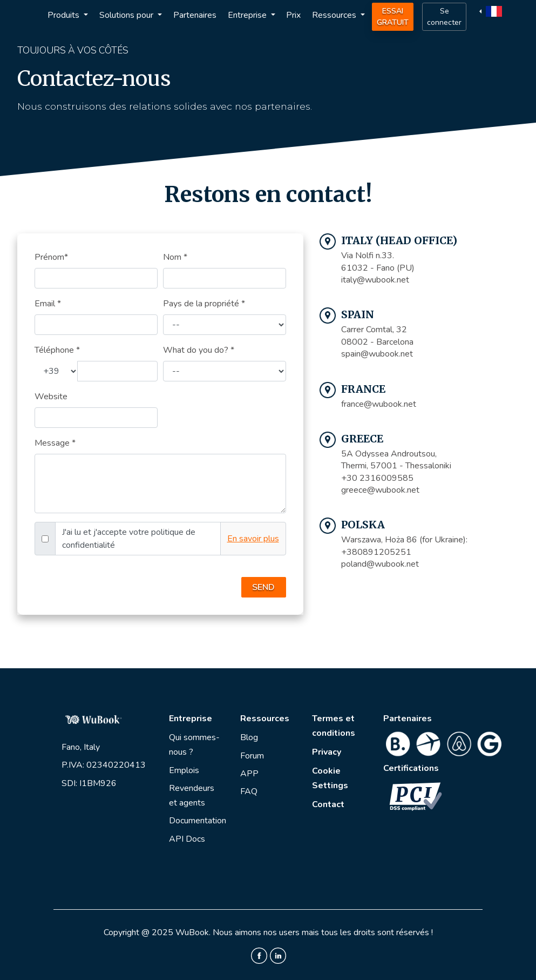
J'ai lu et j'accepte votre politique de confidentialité (129, 539)
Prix (293, 15)
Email (48, 304)
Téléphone (57, 350)
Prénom (51, 257)
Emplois (184, 770)
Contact (328, 804)
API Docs (187, 839)
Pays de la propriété (204, 304)
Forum (252, 756)
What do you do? (199, 350)
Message (55, 443)
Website (51, 397)
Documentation (198, 821)
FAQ (249, 791)
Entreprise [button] (248, 15)
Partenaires (195, 15)
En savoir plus (253, 539)
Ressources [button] (335, 15)
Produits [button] (65, 15)
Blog (249, 737)
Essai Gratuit (393, 17)
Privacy (327, 752)
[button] (492, 11)
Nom (175, 257)
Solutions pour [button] (127, 15)
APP (249, 774)
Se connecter (444, 17)
